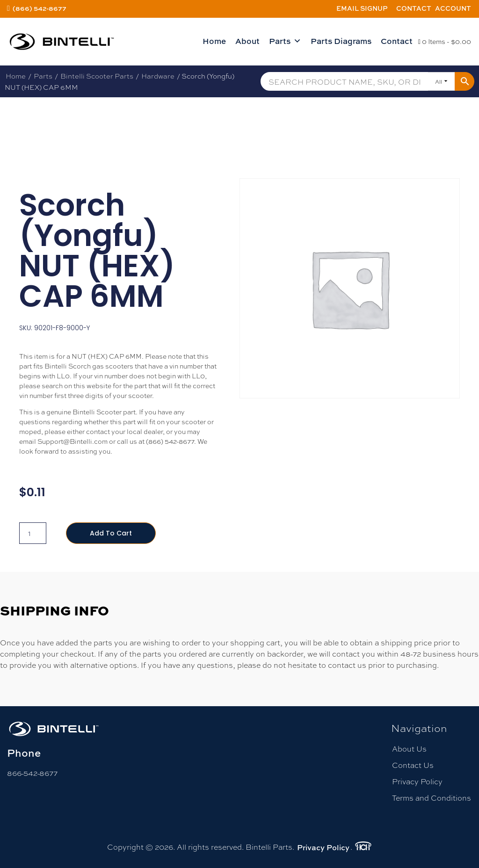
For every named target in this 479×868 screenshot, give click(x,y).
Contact (414, 8)
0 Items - (445, 41)
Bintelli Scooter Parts (97, 76)
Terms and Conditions (432, 798)
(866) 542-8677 (40, 8)
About (247, 41)
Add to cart (111, 533)
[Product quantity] (33, 533)
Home (214, 41)
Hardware (158, 76)
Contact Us (413, 765)
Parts (285, 41)
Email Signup (362, 8)
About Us (409, 749)
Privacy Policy (417, 781)
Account (453, 8)
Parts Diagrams (341, 41)
